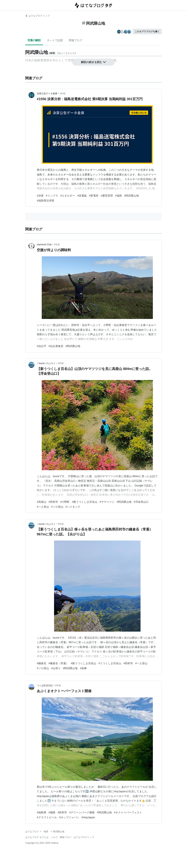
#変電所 (94, 196)
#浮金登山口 (141, 502)
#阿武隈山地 (132, 196)
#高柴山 (42, 502)
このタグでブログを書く (147, 31)
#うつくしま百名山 (110, 663)
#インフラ (52, 196)
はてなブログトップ (84, 837)
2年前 (57, 245)
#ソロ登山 (57, 507)
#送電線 (82, 196)
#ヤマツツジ (107, 502)
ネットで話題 (55, 40)
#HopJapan (88, 817)
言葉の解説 (34, 40)
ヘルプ (54, 837)
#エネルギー (68, 196)
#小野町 (65, 502)
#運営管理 (107, 196)
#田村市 (53, 502)
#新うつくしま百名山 (85, 502)
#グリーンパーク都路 (82, 812)
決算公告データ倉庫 (47, 94)
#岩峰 (83, 668)
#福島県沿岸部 (46, 201)
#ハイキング (73, 507)
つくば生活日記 (45, 685)
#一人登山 (43, 507)
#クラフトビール (47, 817)
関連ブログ (75, 40)
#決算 (40, 196)
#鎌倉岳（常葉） (59, 663)
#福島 (119, 196)
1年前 (62, 94)
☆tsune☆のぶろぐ (46, 363)
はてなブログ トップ (37, 16)
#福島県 (42, 812)
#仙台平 (42, 346)
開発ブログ (66, 837)
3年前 (61, 363)
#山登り (56, 668)
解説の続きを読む (93, 62)
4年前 (58, 685)
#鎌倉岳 (42, 663)
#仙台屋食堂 (56, 346)
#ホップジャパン (69, 817)
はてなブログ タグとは (37, 837)
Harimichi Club (44, 245)
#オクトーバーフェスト (128, 812)
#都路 (52, 812)
